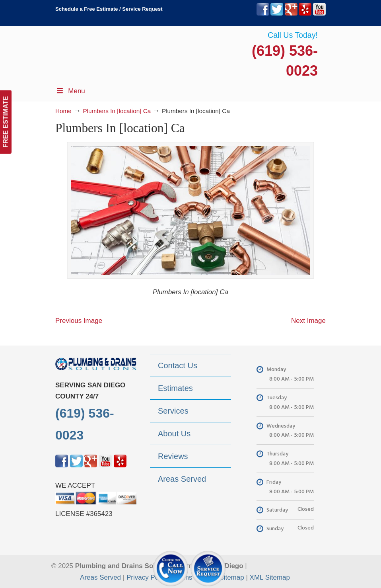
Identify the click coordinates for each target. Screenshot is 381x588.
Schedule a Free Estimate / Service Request (109, 9)
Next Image (308, 321)
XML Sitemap (270, 577)
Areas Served (100, 577)
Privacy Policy (148, 577)
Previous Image (79, 321)
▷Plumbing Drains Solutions (286, 52)
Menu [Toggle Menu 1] (70, 91)
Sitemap (231, 577)
